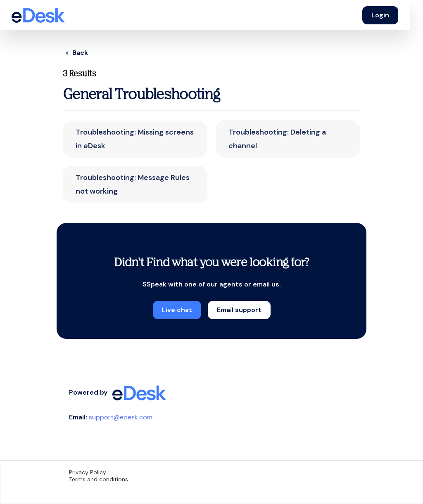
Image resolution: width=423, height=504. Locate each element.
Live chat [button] (177, 310)
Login (380, 15)
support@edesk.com (121, 417)
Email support (239, 310)
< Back (77, 53)
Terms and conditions (99, 479)
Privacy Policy (88, 472)
